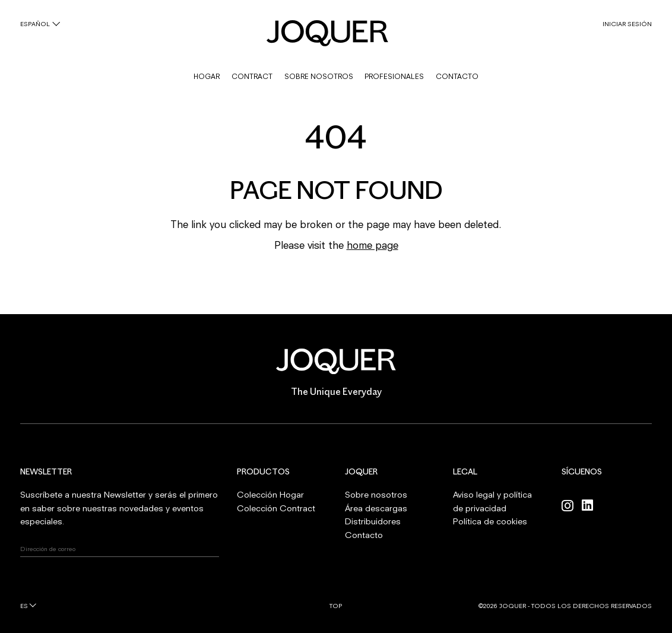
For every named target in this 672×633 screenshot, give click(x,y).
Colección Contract (276, 508)
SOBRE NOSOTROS (319, 77)
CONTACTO (457, 77)
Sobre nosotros (376, 494)
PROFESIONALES (394, 77)
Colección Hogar (270, 494)
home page (373, 245)
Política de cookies (490, 521)
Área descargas (376, 508)
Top (336, 606)
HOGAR (207, 77)
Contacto (364, 535)
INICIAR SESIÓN (627, 24)
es (24, 606)
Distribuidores (373, 521)
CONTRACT (252, 77)
